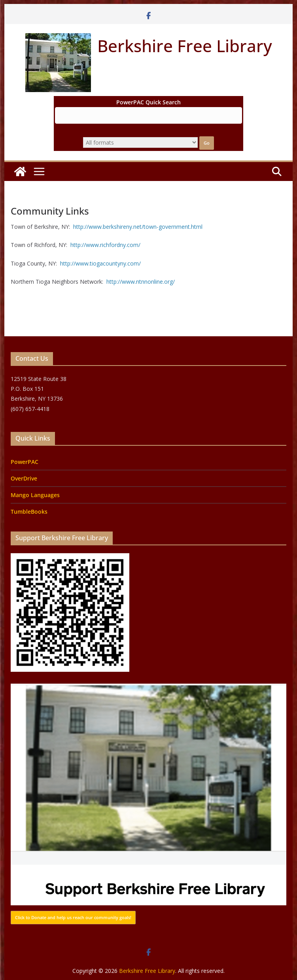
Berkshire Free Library (185, 46)
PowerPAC (25, 462)
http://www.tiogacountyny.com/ (100, 263)
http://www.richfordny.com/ (105, 245)
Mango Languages (35, 495)
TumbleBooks (29, 512)
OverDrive (24, 478)
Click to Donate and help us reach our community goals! (73, 917)
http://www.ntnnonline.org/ (141, 282)
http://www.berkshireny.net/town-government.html (138, 227)
